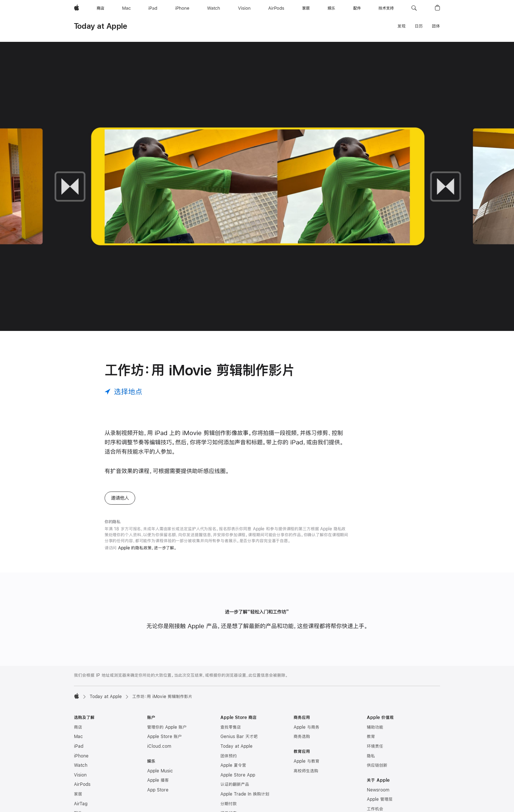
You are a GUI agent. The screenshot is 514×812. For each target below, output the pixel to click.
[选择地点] (123, 392)
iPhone (81, 756)
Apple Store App (238, 775)
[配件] (357, 8)
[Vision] (244, 8)
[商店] (100, 8)
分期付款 (229, 804)
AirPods (82, 784)
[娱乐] (331, 8)
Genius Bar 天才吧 (239, 737)
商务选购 (302, 737)
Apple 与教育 (306, 761)
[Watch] (213, 8)
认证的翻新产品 (235, 784)
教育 (371, 737)
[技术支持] (386, 8)
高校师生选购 (306, 771)
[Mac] (126, 8)
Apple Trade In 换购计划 (245, 794)
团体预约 (229, 756)
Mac (78, 737)
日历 (419, 26)
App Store (158, 790)
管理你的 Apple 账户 (167, 727)
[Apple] (77, 8)
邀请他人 (120, 498)
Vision (80, 775)
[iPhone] (182, 8)
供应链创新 (377, 765)
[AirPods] (276, 8)
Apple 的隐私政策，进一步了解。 (147, 548)
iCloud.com (159, 746)
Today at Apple (100, 26)
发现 (402, 26)
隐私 (371, 756)
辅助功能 (375, 727)
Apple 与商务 (306, 727)
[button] (414, 8)
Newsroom (378, 790)
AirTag (81, 804)
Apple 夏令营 (233, 765)
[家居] (306, 8)
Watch (81, 765)
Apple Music (160, 771)
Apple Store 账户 (165, 737)
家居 (78, 794)
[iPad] (153, 8)
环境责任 (375, 746)
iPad (79, 746)
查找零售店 (231, 727)
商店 (78, 727)
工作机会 (375, 809)
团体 (436, 26)
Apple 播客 (158, 780)
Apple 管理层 (380, 799)
